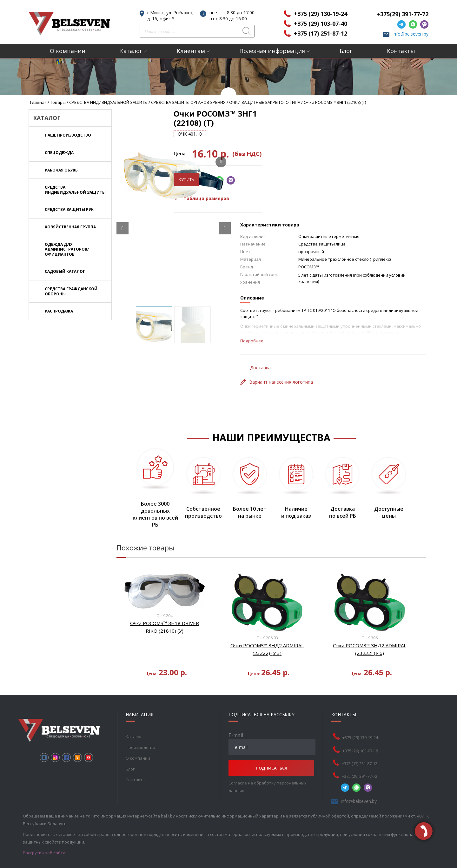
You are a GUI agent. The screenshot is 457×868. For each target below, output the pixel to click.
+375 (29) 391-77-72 (360, 767)
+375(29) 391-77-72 (403, 14)
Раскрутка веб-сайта (44, 844)
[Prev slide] (123, 219)
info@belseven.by (411, 34)
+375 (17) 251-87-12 (321, 33)
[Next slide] (225, 219)
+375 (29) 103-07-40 (321, 24)
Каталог (131, 51)
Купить (253, 170)
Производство (140, 738)
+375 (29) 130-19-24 (321, 14)
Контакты (401, 51)
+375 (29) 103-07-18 (360, 742)
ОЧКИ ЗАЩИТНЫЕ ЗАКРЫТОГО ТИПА (265, 102)
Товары (58, 102)
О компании (68, 51)
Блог (346, 51)
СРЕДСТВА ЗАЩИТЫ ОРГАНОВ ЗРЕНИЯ (188, 102)
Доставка (256, 358)
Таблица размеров (269, 189)
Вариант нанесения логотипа (277, 373)
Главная (38, 102)
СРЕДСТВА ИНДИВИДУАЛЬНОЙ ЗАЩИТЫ (108, 102)
